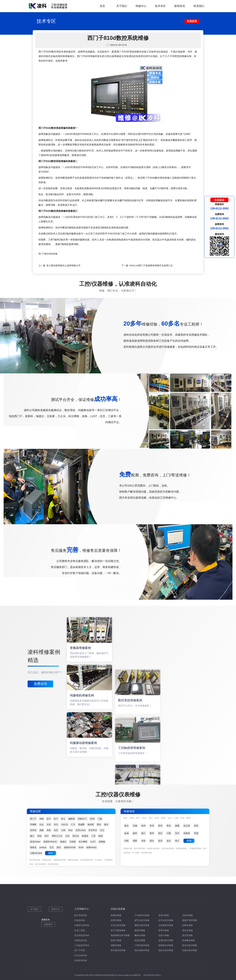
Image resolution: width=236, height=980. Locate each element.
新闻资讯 (180, 6)
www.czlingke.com (125, 975)
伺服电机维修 (81, 940)
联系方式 (56, 909)
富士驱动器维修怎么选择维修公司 (63, 265)
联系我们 (199, 6)
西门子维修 (80, 950)
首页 (102, 6)
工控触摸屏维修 (82, 945)
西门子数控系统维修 (48, 254)
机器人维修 (80, 930)
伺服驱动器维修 (82, 925)
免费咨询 (40, 684)
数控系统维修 (81, 915)
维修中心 (141, 6)
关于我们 (122, 6)
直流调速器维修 (82, 935)
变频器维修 (80, 920)
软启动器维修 (81, 955)
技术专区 (160, 6)
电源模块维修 (81, 960)
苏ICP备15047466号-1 (152, 975)
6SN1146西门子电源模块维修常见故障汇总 (151, 265)
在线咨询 (48, 924)
